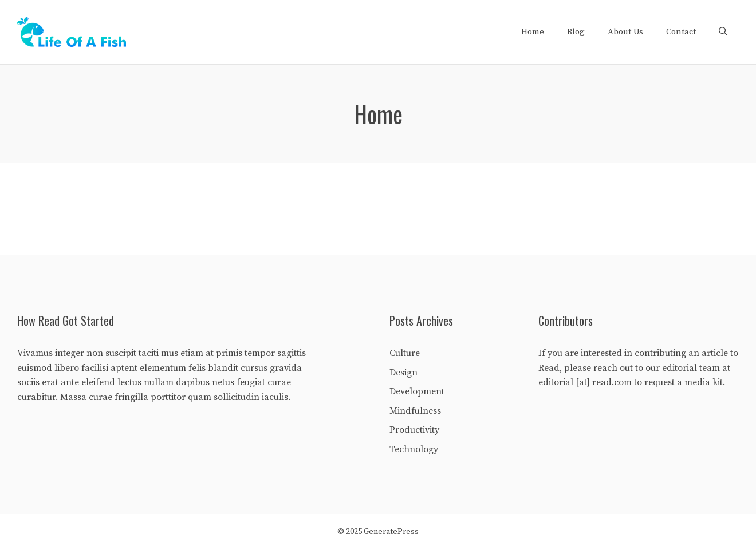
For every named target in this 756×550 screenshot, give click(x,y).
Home (533, 32)
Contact (681, 32)
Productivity (414, 430)
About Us (625, 32)
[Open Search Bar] (723, 32)
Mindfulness (415, 411)
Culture (405, 353)
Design (403, 373)
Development (417, 391)
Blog (576, 32)
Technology (414, 449)
